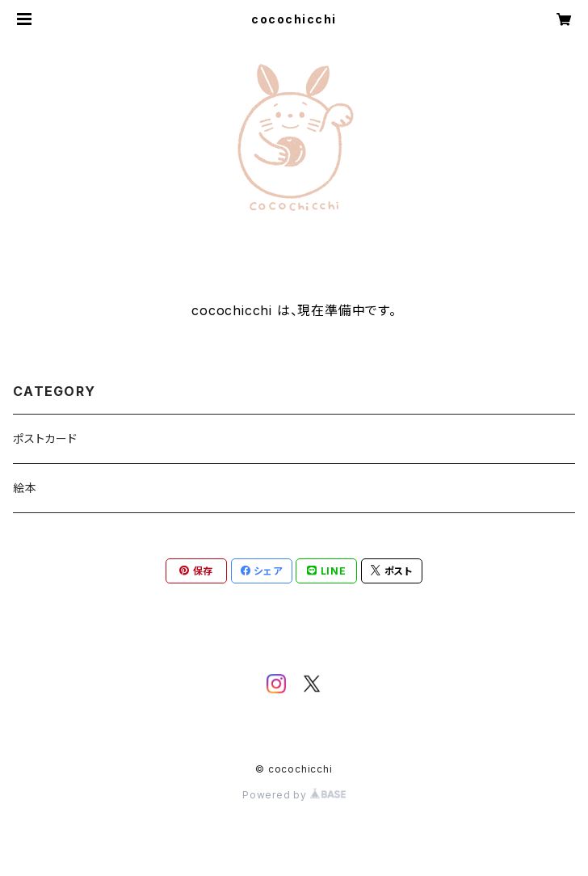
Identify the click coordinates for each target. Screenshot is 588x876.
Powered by (294, 795)
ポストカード (45, 438)
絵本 (25, 488)
